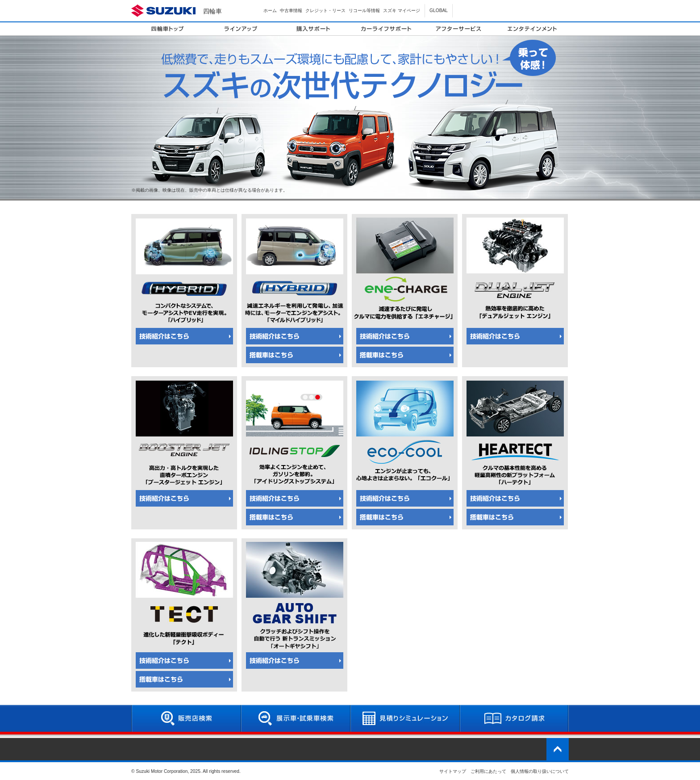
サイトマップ (453, 771)
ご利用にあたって (488, 771)
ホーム (270, 10)
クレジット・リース (325, 10)
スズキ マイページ (402, 10)
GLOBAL (439, 10)
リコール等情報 (364, 10)
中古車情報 (291, 10)
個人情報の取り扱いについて (540, 771)
